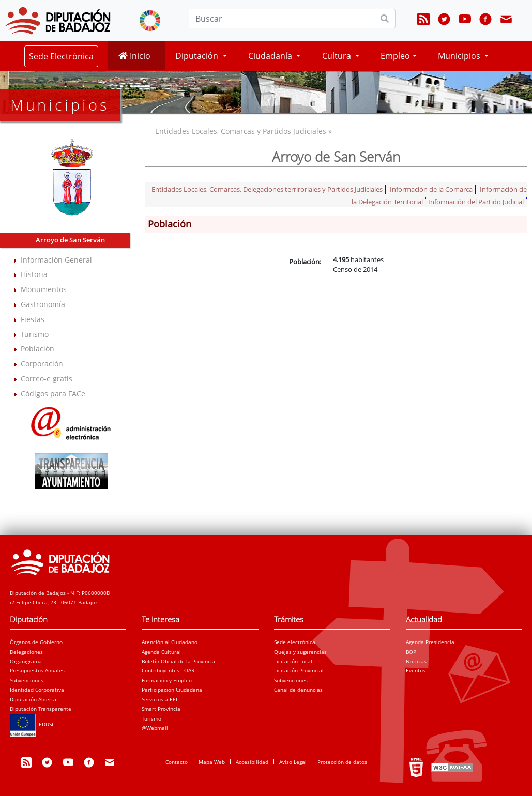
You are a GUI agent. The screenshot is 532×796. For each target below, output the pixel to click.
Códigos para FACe (53, 394)
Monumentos (44, 289)
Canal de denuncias (298, 690)
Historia (34, 274)
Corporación (42, 364)
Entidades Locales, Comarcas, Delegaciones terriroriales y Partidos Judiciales (267, 189)
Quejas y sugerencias (300, 652)
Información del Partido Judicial (476, 202)
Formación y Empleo (167, 680)
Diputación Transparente (41, 709)
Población (37, 349)
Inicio (134, 56)
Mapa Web (212, 762)
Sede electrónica (295, 642)
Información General (56, 260)
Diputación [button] (198, 56)
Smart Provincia (161, 709)
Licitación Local (293, 661)
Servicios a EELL (161, 699)
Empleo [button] (395, 56)
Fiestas (33, 319)
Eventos (416, 670)
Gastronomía (43, 304)
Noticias (416, 661)
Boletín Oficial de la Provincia (178, 661)
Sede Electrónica (61, 56)
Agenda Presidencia (430, 642)
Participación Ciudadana (172, 690)
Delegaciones (26, 652)
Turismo (35, 334)
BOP (411, 652)
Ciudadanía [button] (271, 56)
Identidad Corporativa (37, 690)
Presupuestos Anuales (37, 670)
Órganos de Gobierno (36, 642)
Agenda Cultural (161, 652)
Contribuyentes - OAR (168, 670)
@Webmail (155, 728)
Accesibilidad (252, 762)
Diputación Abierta (33, 699)
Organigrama (26, 661)
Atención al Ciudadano (170, 642)
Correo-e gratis (47, 379)
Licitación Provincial (299, 670)
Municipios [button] (460, 56)
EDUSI (32, 724)
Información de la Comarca (431, 189)
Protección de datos (342, 762)
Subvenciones (27, 680)
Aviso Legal (293, 762)
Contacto (177, 762)
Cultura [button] (338, 56)
